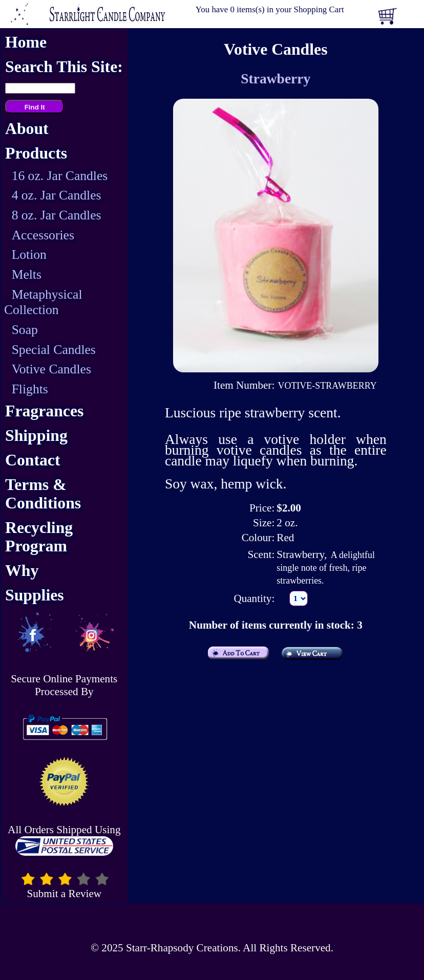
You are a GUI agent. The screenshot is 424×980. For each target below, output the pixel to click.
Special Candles (54, 350)
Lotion (29, 254)
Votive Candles (51, 369)
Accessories (43, 235)
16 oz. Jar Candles (60, 176)
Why (22, 571)
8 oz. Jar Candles (57, 215)
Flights (30, 389)
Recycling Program (39, 537)
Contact (33, 460)
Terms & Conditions (43, 494)
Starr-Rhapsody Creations (182, 948)
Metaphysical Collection (43, 302)
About (27, 129)
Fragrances (44, 411)
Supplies (35, 595)
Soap (25, 330)
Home (26, 42)
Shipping (36, 436)
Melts (27, 274)
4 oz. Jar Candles (57, 195)
